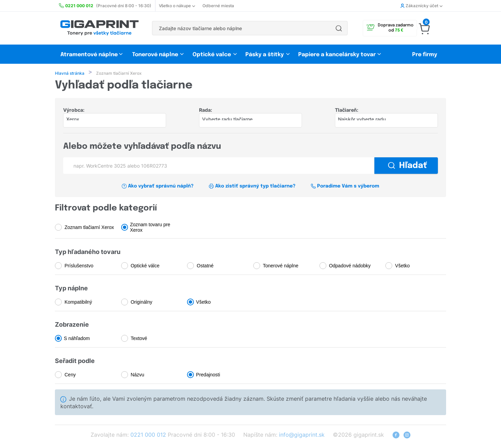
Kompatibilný (78, 303)
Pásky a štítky (265, 55)
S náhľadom (77, 339)
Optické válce (145, 266)
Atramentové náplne (89, 55)
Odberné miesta (218, 6)
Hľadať (407, 166)
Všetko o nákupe (177, 6)
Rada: (206, 111)
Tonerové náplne (155, 55)
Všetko (402, 266)
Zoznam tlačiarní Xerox (89, 228)
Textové (139, 339)
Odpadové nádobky (350, 266)
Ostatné (205, 266)
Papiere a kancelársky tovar (338, 55)
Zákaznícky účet (421, 6)
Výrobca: (74, 111)
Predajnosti (208, 375)
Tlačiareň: (347, 111)
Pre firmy (425, 55)
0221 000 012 (148, 435)
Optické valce (212, 55)
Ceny (70, 375)
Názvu (138, 375)
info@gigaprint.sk (302, 435)
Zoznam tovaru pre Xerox (150, 228)
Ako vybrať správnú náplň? (158, 187)
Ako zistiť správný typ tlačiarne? (252, 187)
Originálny (142, 303)
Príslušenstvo (79, 266)
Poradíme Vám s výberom (345, 187)
